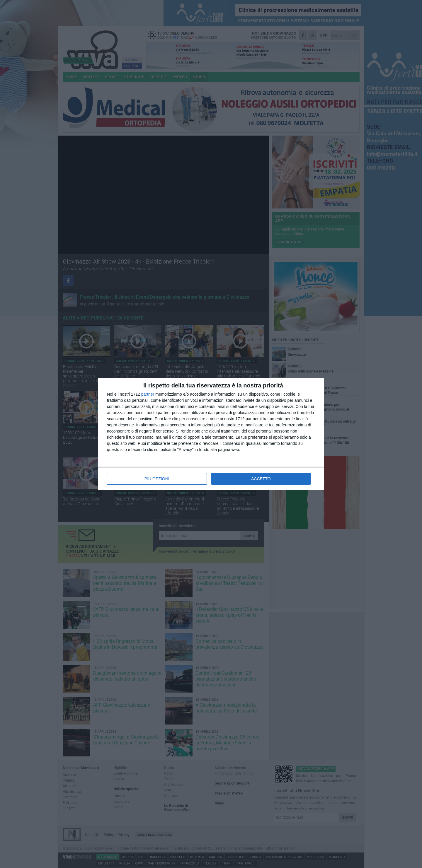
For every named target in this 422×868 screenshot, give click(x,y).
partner (148, 394)
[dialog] (211, 434)
